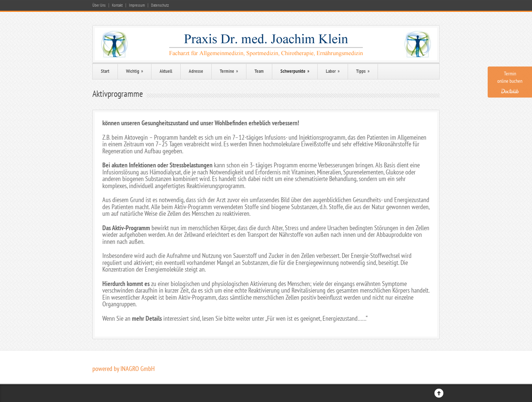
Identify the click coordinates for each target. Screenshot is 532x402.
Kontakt (117, 5)
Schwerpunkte (295, 71)
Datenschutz (160, 5)
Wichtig (134, 71)
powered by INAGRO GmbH (124, 369)
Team (259, 71)
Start (105, 71)
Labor (333, 71)
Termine (229, 71)
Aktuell (166, 71)
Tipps (363, 71)
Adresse (196, 71)
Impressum (137, 5)
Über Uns (99, 5)
